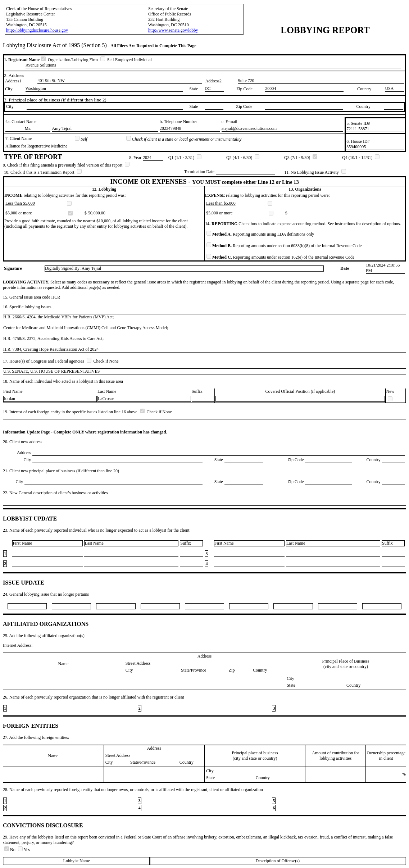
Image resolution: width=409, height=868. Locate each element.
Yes (24, 850)
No (10, 850)
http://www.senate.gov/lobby (173, 30)
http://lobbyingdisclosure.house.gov (37, 30)
